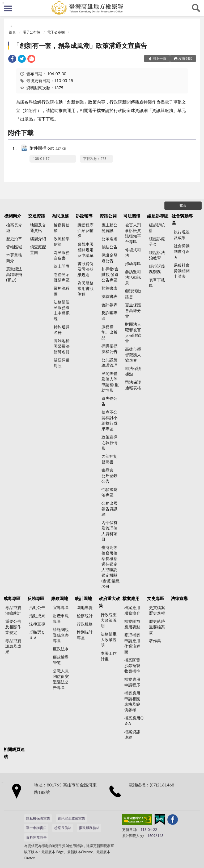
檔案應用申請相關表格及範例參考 (132, 701)
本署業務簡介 (14, 258)
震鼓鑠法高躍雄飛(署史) (14, 274)
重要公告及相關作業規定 (13, 627)
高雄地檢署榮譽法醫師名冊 (62, 346)
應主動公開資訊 (109, 228)
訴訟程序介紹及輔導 (86, 230)
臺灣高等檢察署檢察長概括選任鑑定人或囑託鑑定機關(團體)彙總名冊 (110, 567)
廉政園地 (59, 598)
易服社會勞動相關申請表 (182, 271)
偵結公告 (109, 247)
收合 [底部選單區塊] (183, 205)
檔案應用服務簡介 (132, 610)
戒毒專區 (12, 598)
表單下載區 (157, 283)
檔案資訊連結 (132, 734)
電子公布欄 (31, 32)
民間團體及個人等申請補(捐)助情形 (110, 382)
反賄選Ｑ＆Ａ (37, 635)
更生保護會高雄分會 (133, 310)
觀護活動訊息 (133, 294)
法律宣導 (37, 624)
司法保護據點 (133, 371)
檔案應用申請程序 (132, 682)
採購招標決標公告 (109, 349)
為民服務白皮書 (62, 255)
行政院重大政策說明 (109, 620)
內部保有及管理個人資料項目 (109, 531)
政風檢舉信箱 (62, 241)
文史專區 (156, 598)
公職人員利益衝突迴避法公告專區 (61, 679)
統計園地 (83, 598)
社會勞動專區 (182, 219)
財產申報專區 (61, 618)
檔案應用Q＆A (134, 721)
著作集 (155, 641)
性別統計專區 (85, 635)
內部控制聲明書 (109, 459)
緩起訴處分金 (157, 241)
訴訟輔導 (84, 216)
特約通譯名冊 (62, 330)
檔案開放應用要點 (132, 624)
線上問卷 (62, 266)
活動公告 (37, 607)
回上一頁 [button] (159, 59)
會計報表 (109, 305)
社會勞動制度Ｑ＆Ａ (182, 251)
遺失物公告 (109, 401)
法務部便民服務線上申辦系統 (62, 310)
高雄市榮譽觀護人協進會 (133, 355)
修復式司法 (133, 252)
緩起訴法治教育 (157, 255)
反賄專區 (36, 598)
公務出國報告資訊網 (109, 509)
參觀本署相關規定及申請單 (86, 250)
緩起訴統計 (157, 228)
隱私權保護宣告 (38, 818)
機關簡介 (13, 216)
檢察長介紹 (14, 228)
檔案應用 (131, 598)
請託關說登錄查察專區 (61, 635)
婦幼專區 (133, 263)
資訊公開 (108, 216)
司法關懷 (132, 216)
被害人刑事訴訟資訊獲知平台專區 (133, 233)
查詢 (196, 8)
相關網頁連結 (14, 753)
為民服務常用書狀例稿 (86, 288)
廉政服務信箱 (89, 828)
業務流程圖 (62, 291)
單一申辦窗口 (36, 828)
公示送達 (109, 239)
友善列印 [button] (185, 59)
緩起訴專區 (158, 216)
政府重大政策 (109, 602)
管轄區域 (14, 247)
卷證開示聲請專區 (62, 277)
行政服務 (85, 624)
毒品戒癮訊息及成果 (13, 646)
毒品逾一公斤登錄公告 (109, 476)
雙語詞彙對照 (62, 363)
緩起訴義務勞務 (157, 269)
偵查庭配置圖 (38, 250)
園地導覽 (85, 607)
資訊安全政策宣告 (71, 818)
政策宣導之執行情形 (109, 442)
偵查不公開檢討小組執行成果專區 (109, 420)
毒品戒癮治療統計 (13, 610)
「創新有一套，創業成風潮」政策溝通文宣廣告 (80, 45)
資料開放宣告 (36, 837)
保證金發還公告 (109, 258)
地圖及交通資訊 (38, 228)
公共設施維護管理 (109, 362)
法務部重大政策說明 (109, 639)
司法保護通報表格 (133, 385)
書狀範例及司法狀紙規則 (86, 269)
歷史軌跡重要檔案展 (157, 627)
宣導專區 (61, 607)
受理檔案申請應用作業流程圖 (132, 643)
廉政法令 (61, 649)
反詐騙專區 (109, 316)
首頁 (12, 32)
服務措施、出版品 (109, 332)
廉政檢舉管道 (61, 660)
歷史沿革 (14, 239)
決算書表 (109, 296)
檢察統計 (85, 616)
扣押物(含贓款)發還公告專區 (110, 274)
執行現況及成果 (182, 235)
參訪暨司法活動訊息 (133, 277)
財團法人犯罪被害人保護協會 (133, 332)
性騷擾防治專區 (109, 492)
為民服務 (60, 216)
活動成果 (37, 616)
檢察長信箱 (62, 228)
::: (3, 3)
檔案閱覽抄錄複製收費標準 (132, 665)
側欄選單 (8, 8)
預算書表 (109, 288)
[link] (12, 59)
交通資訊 (37, 216)
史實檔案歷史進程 (157, 610)
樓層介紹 (38, 239)
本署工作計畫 (109, 656)
